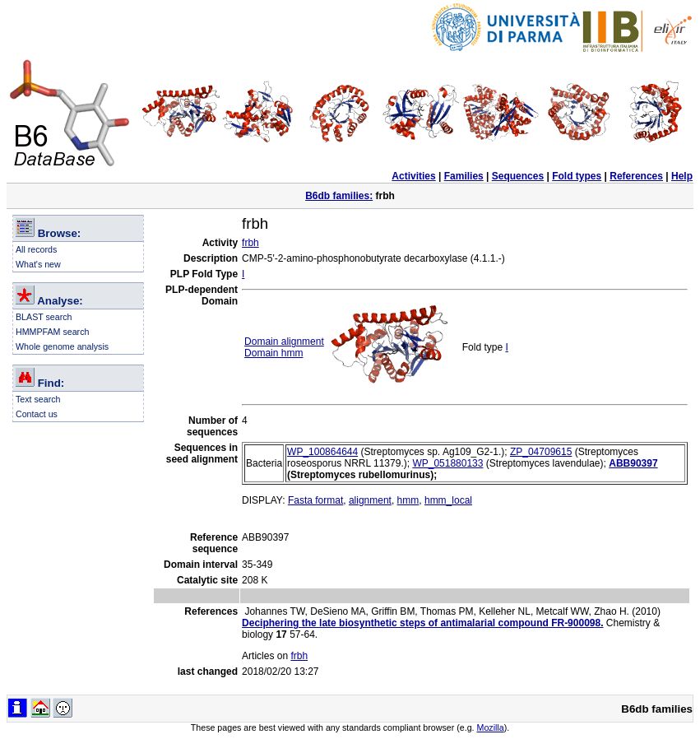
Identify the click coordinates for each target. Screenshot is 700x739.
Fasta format (315, 500)
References (636, 176)
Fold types (577, 176)
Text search (38, 399)
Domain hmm (274, 353)
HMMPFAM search (52, 332)
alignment (370, 500)
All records (36, 249)
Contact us (37, 414)
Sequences (518, 176)
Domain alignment (284, 342)
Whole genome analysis (62, 346)
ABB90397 (633, 463)
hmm (408, 500)
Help (682, 176)
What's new (38, 264)
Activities (413, 176)
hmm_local (448, 500)
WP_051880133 (447, 463)
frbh (250, 243)
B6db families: (339, 196)
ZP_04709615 (541, 452)
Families (464, 176)
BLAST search (44, 317)
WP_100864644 (322, 452)
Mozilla (491, 727)
